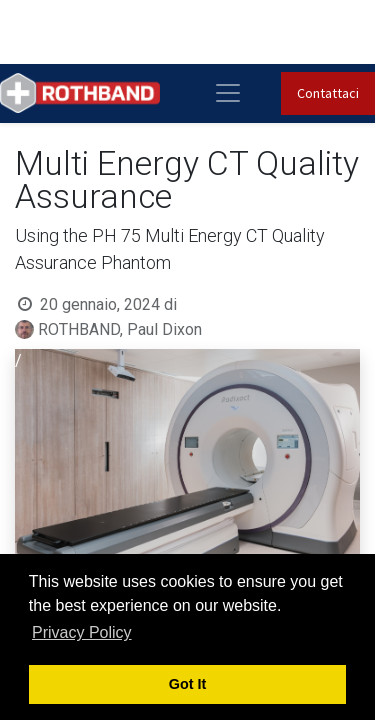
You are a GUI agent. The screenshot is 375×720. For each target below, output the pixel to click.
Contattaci (328, 93)
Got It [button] (188, 684)
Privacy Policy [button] (82, 632)
